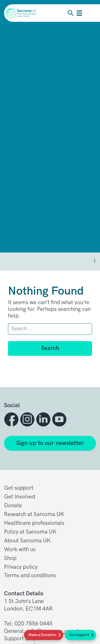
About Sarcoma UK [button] (27, 541)
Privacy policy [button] (21, 567)
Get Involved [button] (20, 497)
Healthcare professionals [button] (34, 523)
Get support (79, 635)
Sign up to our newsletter (50, 443)
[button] (12, 419)
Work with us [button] (20, 549)
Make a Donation (42, 635)
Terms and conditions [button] (30, 575)
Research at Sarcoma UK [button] (34, 514)
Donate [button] (13, 505)
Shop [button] (10, 558)
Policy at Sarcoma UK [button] (30, 532)
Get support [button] (19, 488)
